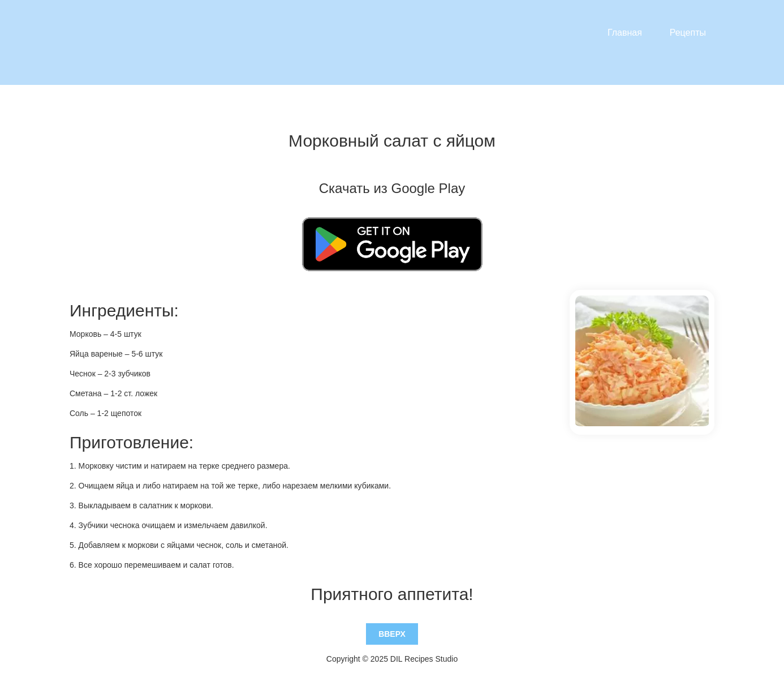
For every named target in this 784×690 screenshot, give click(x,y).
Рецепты (688, 33)
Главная (625, 33)
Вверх (392, 634)
